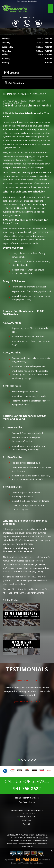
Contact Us (27, 824)
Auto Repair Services (27, 802)
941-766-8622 (10, 101)
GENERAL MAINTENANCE (15, 94)
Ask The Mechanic (11, 600)
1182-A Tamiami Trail (30, 101)
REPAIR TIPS (38, 94)
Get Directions (14, 83)
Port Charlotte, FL (27, 680)
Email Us (12, 73)
